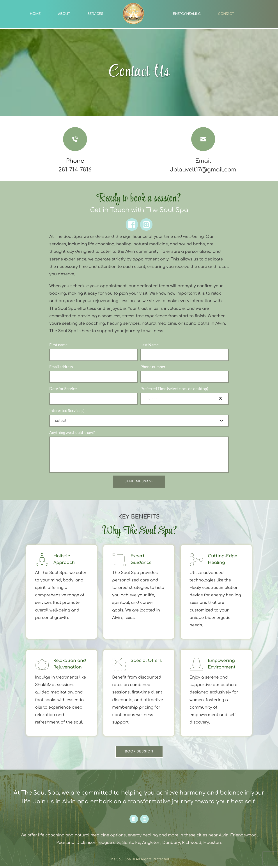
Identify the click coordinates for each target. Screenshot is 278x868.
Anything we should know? (72, 434)
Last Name (150, 345)
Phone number (153, 367)
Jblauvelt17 (186, 170)
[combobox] (139, 422)
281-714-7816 (75, 170)
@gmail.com (219, 170)
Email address (61, 367)
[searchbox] (140, 422)
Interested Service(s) (67, 412)
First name (58, 345)
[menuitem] (35, 14)
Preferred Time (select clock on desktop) (174, 389)
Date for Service (63, 389)
